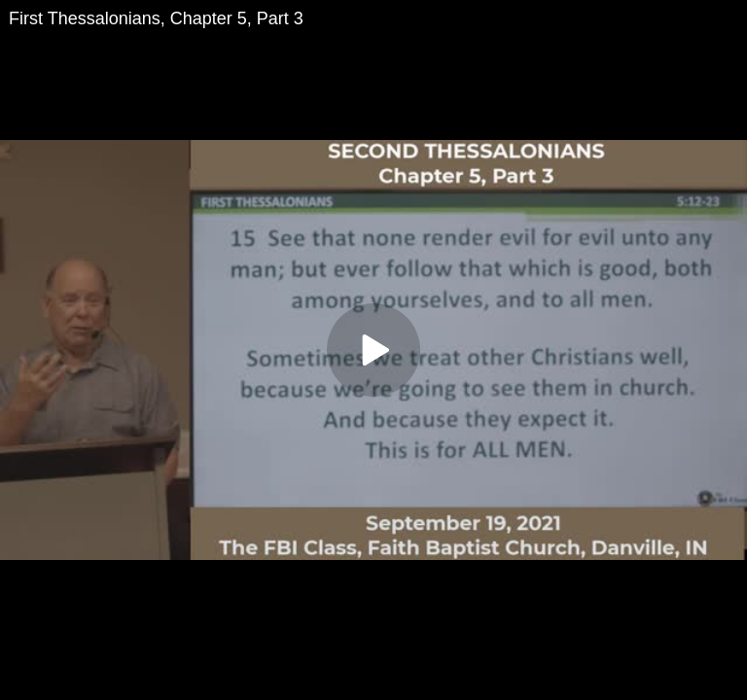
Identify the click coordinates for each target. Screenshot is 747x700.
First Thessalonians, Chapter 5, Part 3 (156, 18)
